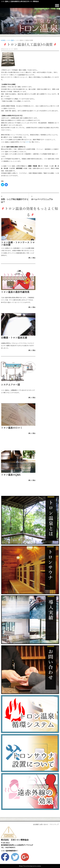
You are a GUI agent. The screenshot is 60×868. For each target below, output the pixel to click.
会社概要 (36, 824)
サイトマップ (54, 824)
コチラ (27, 142)
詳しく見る (32, 258)
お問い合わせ (44, 824)
